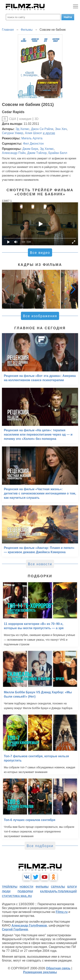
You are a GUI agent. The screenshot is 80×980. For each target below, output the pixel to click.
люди (6, 891)
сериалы (58, 887)
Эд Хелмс (22, 129)
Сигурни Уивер (13, 133)
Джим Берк (30, 149)
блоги (72, 887)
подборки (25, 891)
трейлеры (10, 887)
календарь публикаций (58, 891)
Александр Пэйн (14, 153)
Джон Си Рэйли (42, 129)
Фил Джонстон (33, 144)
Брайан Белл (58, 153)
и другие (49, 133)
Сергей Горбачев (15, 929)
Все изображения (40, 316)
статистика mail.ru (17, 896)
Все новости (40, 564)
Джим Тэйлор (37, 153)
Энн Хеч (61, 129)
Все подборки (40, 846)
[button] (73, 289)
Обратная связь (58, 968)
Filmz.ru (62, 912)
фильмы (42, 887)
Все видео (40, 253)
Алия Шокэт (34, 133)
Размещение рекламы (40, 972)
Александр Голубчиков (29, 925)
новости (27, 887)
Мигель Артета (32, 138)
